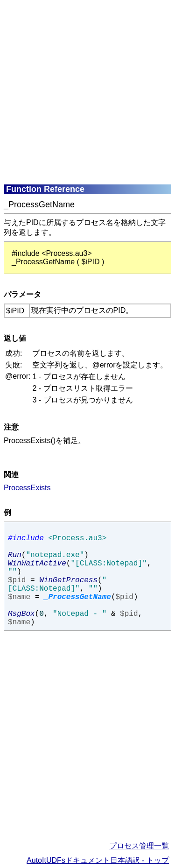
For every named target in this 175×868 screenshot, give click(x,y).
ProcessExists (27, 488)
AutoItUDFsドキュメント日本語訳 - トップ (98, 860)
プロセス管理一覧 (139, 846)
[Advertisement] (87, 91)
